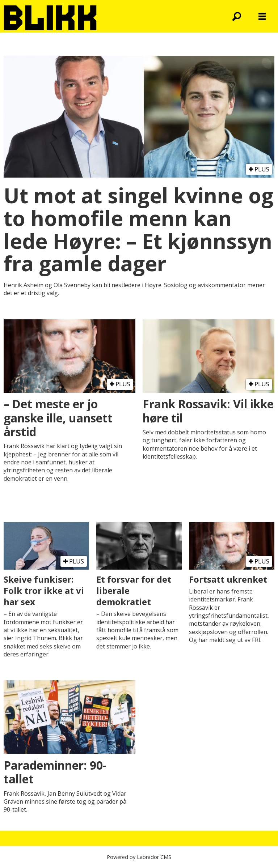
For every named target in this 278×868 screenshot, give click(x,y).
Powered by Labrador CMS (139, 857)
